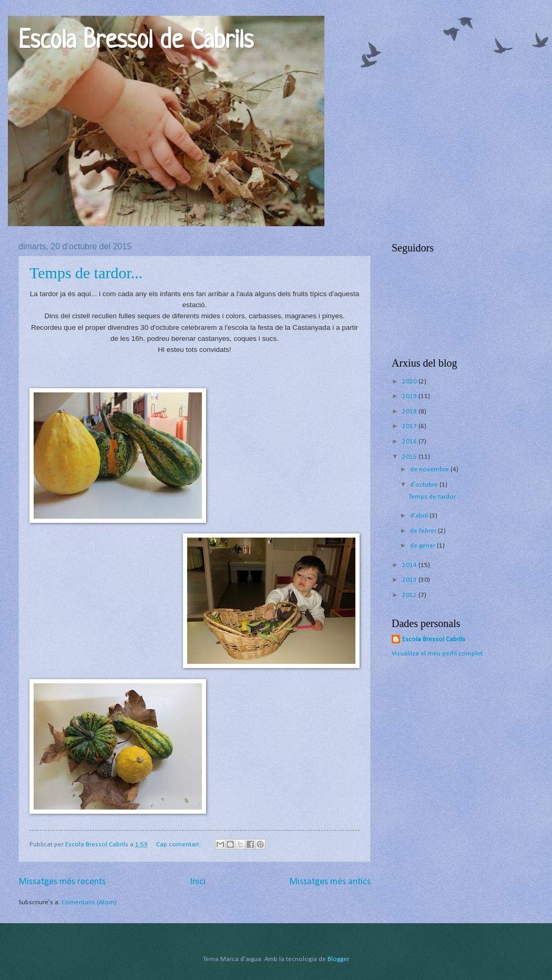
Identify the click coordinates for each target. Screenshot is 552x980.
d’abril (420, 516)
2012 (410, 595)
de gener (423, 546)
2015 (410, 457)
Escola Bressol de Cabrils (136, 42)
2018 (410, 412)
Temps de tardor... (86, 273)
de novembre (430, 469)
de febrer (424, 531)
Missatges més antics (330, 882)
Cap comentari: (179, 845)
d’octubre (425, 485)
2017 (410, 426)
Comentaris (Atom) (89, 902)
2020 (410, 382)
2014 (410, 565)
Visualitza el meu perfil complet (437, 654)
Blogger (338, 959)
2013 (410, 580)
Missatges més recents (62, 882)
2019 (410, 396)
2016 (410, 442)
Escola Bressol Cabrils (434, 639)
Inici (198, 882)
